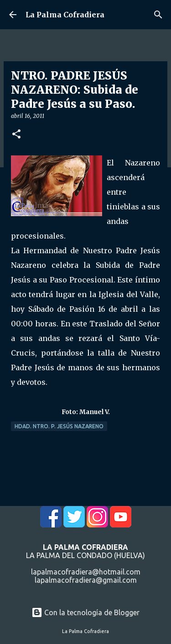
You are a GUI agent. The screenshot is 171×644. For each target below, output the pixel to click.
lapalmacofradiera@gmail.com (86, 580)
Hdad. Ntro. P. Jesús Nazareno (59, 426)
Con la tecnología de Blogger (85, 612)
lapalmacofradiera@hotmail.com (86, 572)
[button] (16, 135)
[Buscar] (158, 15)
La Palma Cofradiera (65, 15)
